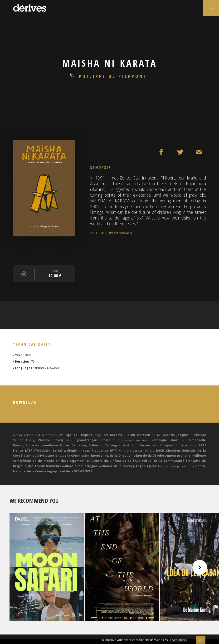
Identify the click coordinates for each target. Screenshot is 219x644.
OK (200, 641)
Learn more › (179, 641)
